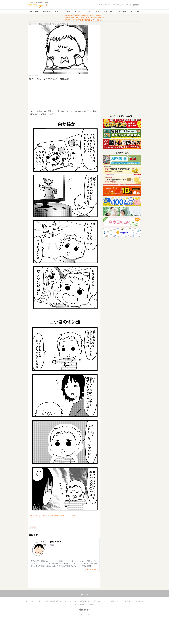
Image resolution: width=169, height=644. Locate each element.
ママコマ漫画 (135, 11)
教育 (98, 11)
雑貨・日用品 (34, 11)
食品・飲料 (47, 11)
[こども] (33, 528)
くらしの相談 (122, 11)
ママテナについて (33, 601)
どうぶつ (88, 11)
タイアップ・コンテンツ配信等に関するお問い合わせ (83, 601)
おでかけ (78, 11)
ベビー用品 (66, 11)
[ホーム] (30, 24)
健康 (56, 11)
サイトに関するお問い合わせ (51, 601)
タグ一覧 (91, 605)
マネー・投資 (108, 11)
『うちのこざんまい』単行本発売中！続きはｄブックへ (53, 516)
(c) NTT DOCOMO (84, 615)
